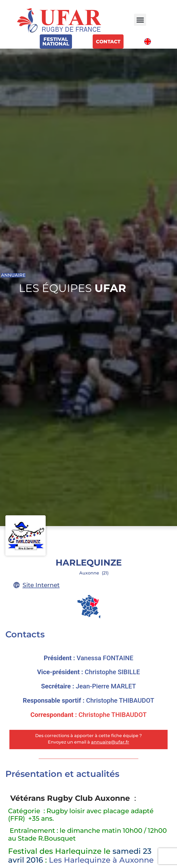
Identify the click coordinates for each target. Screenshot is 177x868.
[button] (140, 20)
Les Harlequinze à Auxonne (101, 860)
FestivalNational (56, 42)
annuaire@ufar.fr (110, 742)
